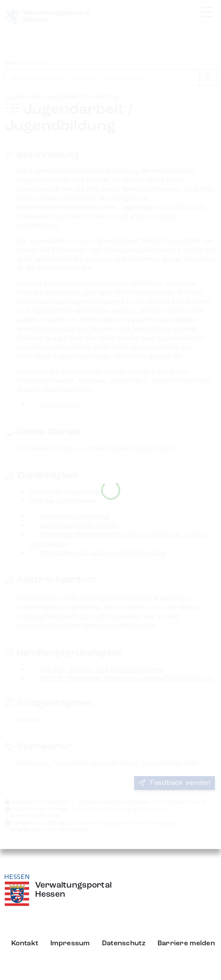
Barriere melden (186, 944)
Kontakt (25, 944)
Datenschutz (124, 944)
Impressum (70, 944)
